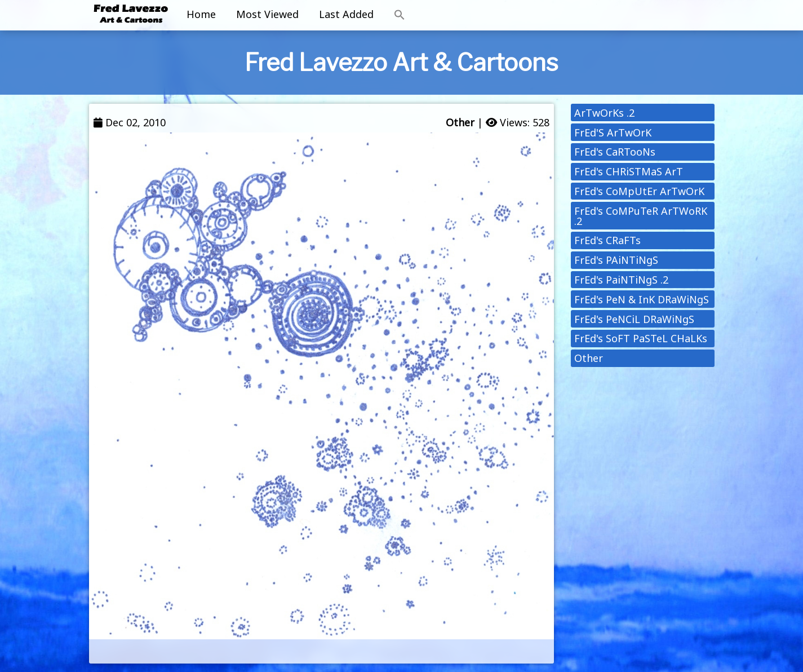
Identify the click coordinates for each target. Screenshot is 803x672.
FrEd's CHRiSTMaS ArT (629, 171)
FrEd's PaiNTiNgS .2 (621, 280)
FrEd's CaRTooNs (615, 152)
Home (201, 14)
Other (460, 122)
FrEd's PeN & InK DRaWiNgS (642, 299)
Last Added (346, 14)
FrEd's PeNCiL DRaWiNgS (634, 319)
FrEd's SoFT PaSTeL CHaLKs (641, 338)
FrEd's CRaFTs (607, 240)
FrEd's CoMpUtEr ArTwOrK (639, 191)
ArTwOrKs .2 (604, 113)
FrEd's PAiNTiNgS (616, 260)
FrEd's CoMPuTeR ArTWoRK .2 (641, 216)
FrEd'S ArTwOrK (613, 132)
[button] (400, 15)
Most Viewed (267, 14)
